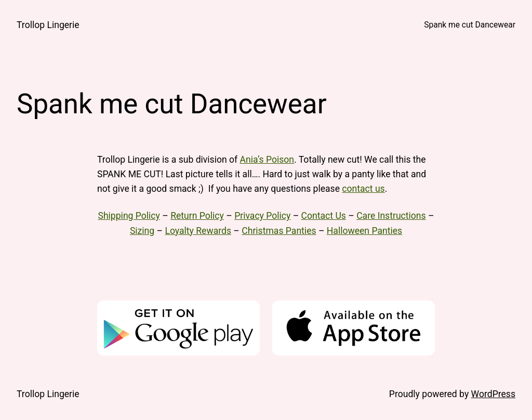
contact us (363, 189)
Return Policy (197, 216)
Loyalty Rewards (198, 231)
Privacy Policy (262, 216)
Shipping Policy (129, 216)
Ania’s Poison (267, 160)
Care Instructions (391, 216)
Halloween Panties (364, 231)
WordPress (493, 394)
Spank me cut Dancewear (470, 25)
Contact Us (324, 216)
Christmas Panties (279, 231)
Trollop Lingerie (48, 25)
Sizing (142, 231)
